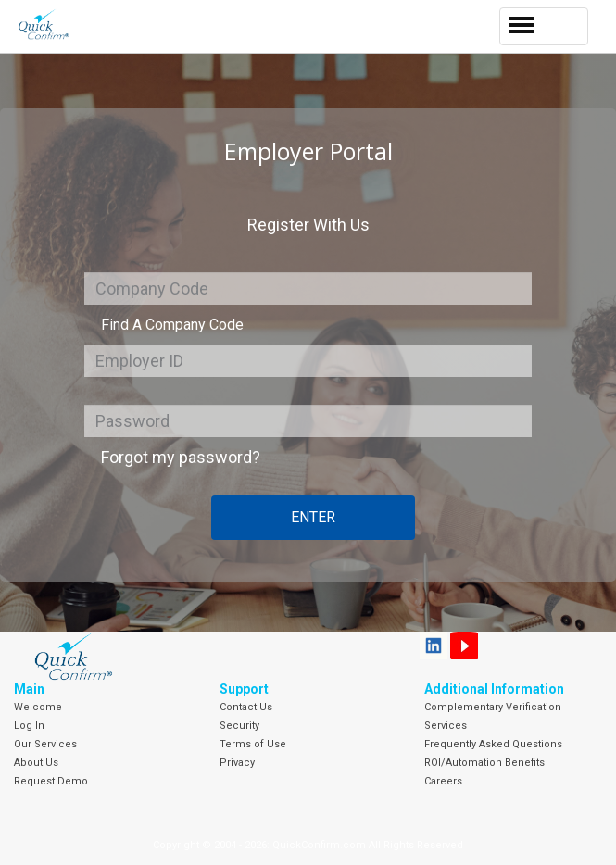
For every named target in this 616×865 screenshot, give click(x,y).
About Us (36, 763)
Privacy (237, 763)
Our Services (45, 744)
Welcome (38, 707)
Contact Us (246, 707)
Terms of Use (253, 744)
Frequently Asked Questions (493, 744)
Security (239, 726)
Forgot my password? (181, 457)
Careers (443, 781)
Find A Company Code (172, 325)
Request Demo (51, 781)
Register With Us (308, 225)
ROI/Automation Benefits (484, 763)
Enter (313, 517)
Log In (29, 726)
